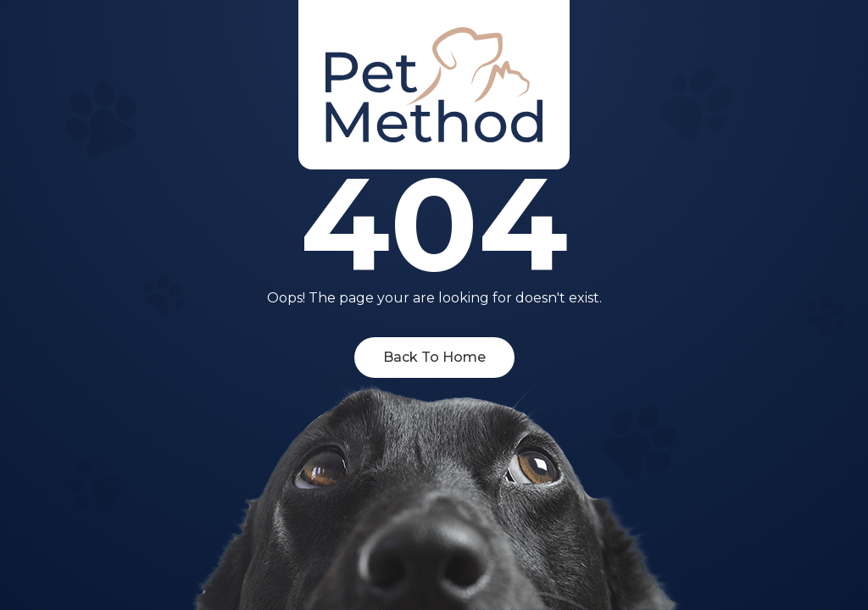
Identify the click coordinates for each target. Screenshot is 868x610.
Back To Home (434, 357)
